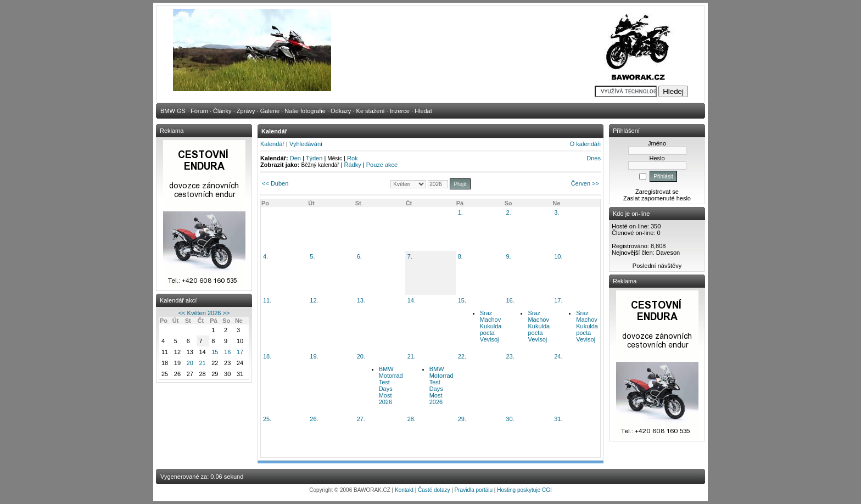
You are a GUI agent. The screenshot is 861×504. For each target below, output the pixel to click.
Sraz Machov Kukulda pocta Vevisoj (491, 326)
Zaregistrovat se (657, 192)
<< (182, 313)
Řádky (353, 165)
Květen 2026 (204, 313)
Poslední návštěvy (657, 266)
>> (226, 313)
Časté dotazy (434, 490)
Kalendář (272, 144)
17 (240, 352)
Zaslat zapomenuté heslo (657, 198)
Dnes (594, 158)
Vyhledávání (306, 144)
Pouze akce (382, 165)
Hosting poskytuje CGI (524, 490)
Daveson (668, 253)
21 (202, 363)
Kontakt (404, 490)
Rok (353, 158)
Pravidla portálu (474, 490)
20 (190, 363)
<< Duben (275, 183)
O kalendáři (585, 144)
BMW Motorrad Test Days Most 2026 (391, 385)
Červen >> (585, 183)
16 (227, 352)
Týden (314, 158)
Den (295, 158)
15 (215, 352)
